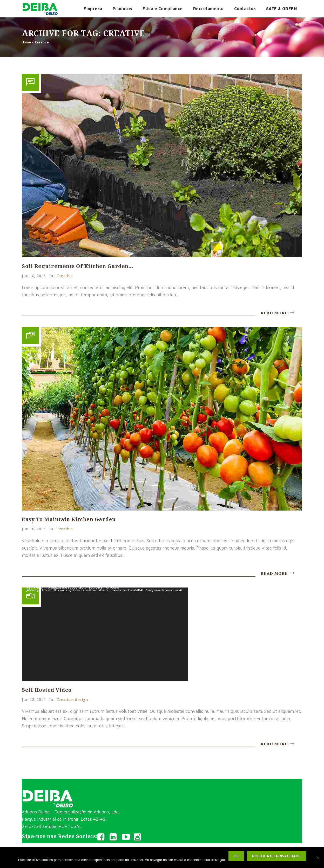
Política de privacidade (276, 856)
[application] (105, 634)
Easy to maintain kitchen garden (69, 519)
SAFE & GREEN (282, 9)
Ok (236, 856)
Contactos (245, 9)
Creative (42, 42)
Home (26, 42)
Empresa (93, 9)
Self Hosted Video (47, 690)
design (82, 699)
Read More (278, 313)
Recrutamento (208, 9)
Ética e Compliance (163, 9)
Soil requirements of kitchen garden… (77, 266)
